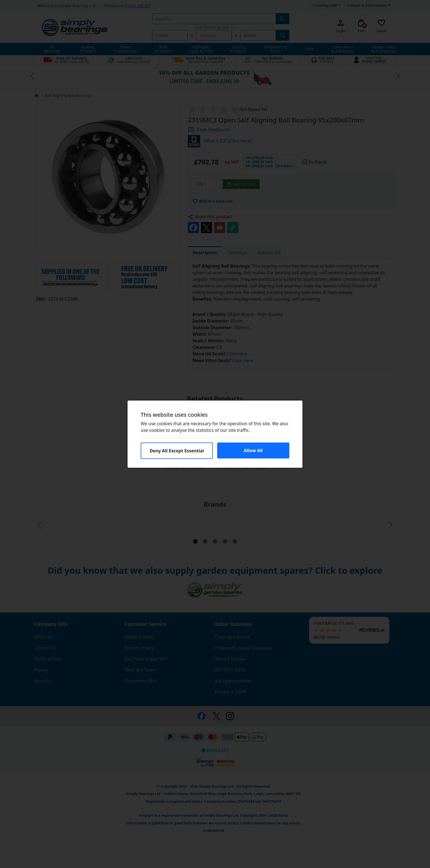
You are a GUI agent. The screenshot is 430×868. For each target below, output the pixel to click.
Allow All (253, 450)
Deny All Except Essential (177, 451)
